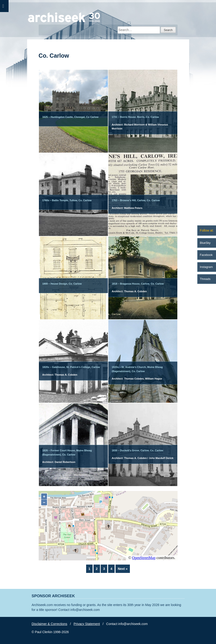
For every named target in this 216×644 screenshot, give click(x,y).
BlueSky (205, 243)
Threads (205, 279)
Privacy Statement (87, 624)
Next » (123, 569)
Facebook (206, 255)
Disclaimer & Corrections (50, 624)
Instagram (206, 267)
